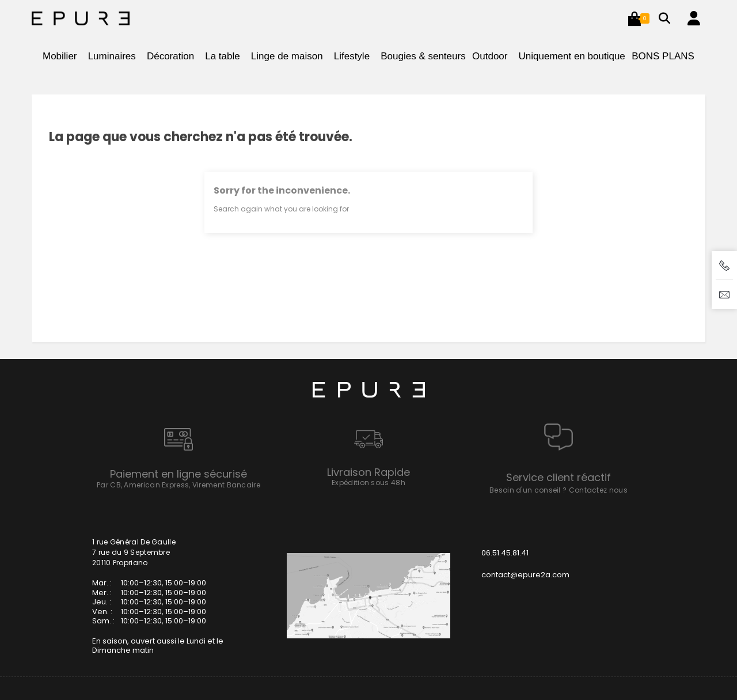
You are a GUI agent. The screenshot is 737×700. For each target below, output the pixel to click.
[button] (635, 18)
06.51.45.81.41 (505, 553)
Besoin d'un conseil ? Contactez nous (559, 490)
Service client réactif (559, 477)
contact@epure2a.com (525, 575)
